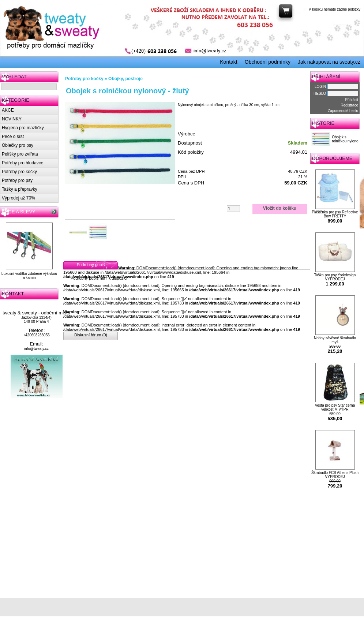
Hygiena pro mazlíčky (23, 128)
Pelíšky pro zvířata (20, 154)
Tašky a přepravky (20, 189)
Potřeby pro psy (17, 180)
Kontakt (228, 62)
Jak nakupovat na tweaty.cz (329, 62)
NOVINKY (12, 119)
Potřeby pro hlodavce (22, 163)
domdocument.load (196, 268)
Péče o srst (13, 137)
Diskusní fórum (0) (91, 335)
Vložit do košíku (280, 208)
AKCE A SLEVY (19, 212)
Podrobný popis (91, 265)
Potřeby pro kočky (19, 172)
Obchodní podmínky (268, 62)
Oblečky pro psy (18, 145)
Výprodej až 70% (18, 198)
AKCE (8, 110)
